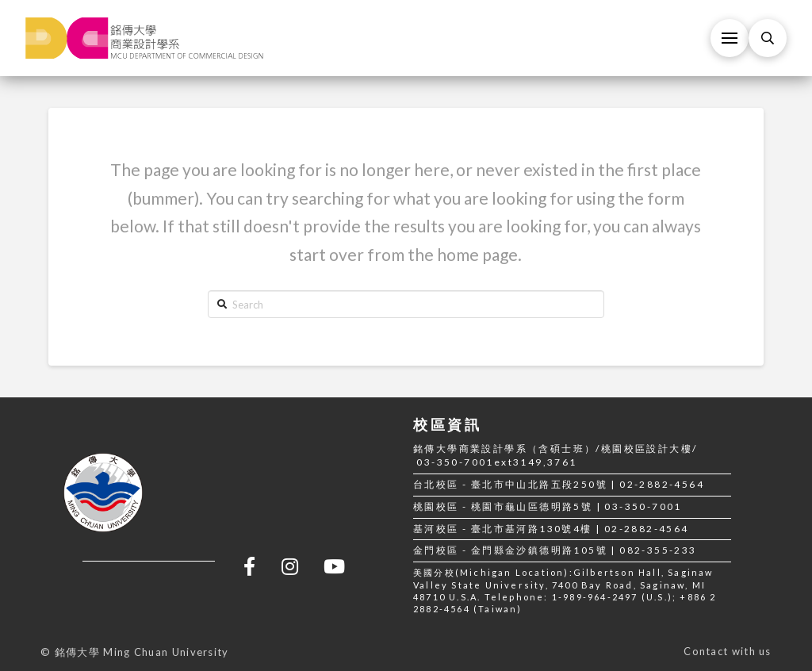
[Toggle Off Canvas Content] (730, 38)
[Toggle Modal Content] (768, 38)
